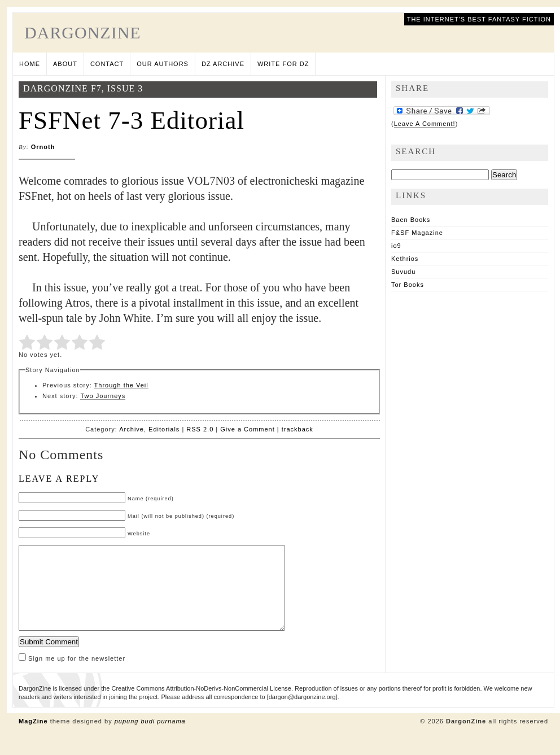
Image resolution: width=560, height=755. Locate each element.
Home (30, 64)
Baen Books (411, 220)
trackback (297, 429)
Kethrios (405, 259)
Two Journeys (103, 396)
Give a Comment (248, 429)
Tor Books (408, 285)
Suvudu (403, 272)
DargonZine (83, 32)
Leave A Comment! (425, 124)
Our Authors (163, 64)
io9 (396, 246)
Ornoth (43, 147)
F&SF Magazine (417, 233)
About (65, 64)
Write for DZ (283, 64)
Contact (107, 64)
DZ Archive (223, 64)
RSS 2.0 (200, 429)
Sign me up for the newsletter (72, 675)
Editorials (164, 429)
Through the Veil (121, 385)
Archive (132, 429)
